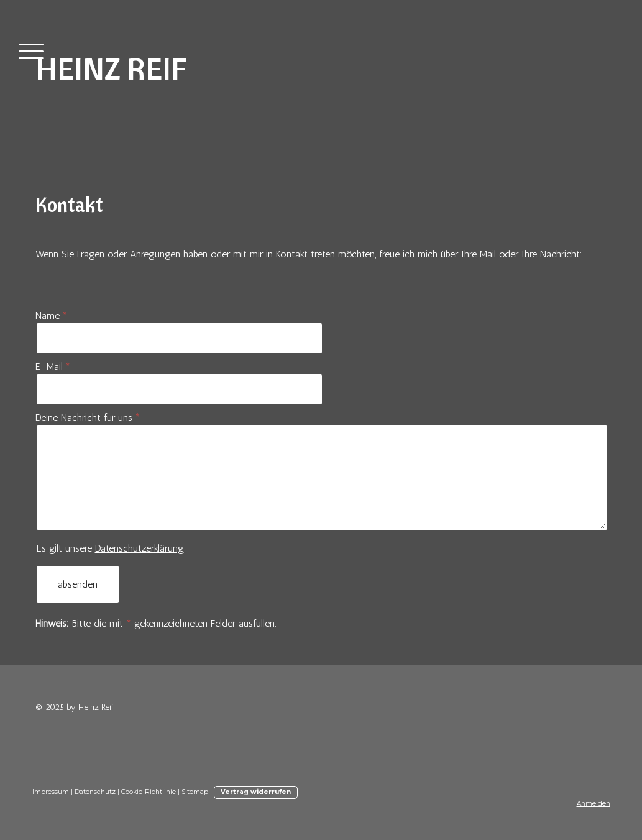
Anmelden (594, 804)
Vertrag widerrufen (256, 792)
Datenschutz (95, 792)
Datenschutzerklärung (140, 548)
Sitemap (195, 792)
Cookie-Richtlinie (149, 792)
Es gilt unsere (110, 548)
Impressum (51, 792)
